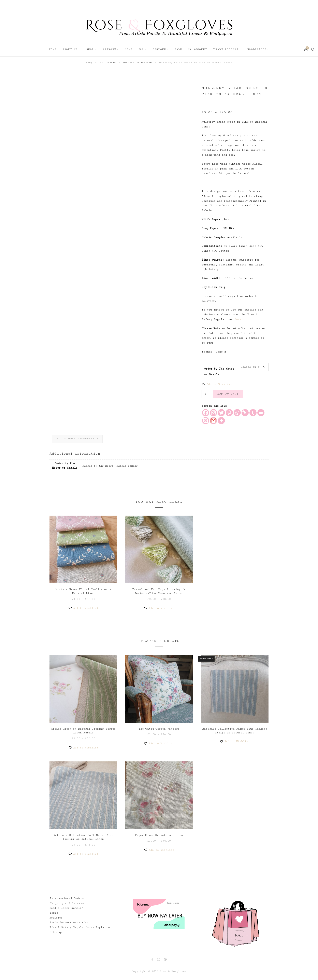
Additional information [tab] (78, 439)
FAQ (141, 49)
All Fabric (108, 63)
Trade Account (226, 49)
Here (238, 319)
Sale (178, 49)
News (128, 49)
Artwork (109, 49)
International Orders (67, 898)
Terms (54, 913)
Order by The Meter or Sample (219, 370)
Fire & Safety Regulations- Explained (80, 927)
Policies (56, 918)
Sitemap (56, 932)
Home (53, 49)
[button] (217, 384)
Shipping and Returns (67, 903)
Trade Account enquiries (69, 923)
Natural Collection (137, 63)
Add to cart (228, 394)
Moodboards (257, 49)
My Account (198, 49)
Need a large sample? (66, 908)
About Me (70, 49)
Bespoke (159, 49)
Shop (90, 49)
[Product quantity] (207, 394)
